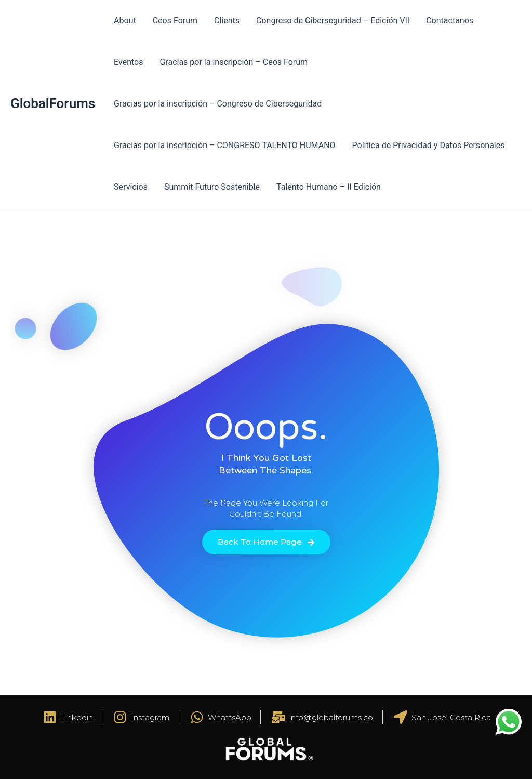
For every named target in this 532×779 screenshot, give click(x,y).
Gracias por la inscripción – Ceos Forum (234, 62)
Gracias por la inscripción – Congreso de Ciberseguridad (218, 104)
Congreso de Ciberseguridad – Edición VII (333, 21)
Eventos (128, 62)
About (125, 21)
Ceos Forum (175, 21)
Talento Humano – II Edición (329, 187)
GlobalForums (53, 103)
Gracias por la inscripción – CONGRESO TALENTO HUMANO (224, 145)
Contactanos (450, 21)
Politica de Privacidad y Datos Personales (429, 145)
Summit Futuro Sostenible (212, 187)
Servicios (131, 187)
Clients (227, 21)
